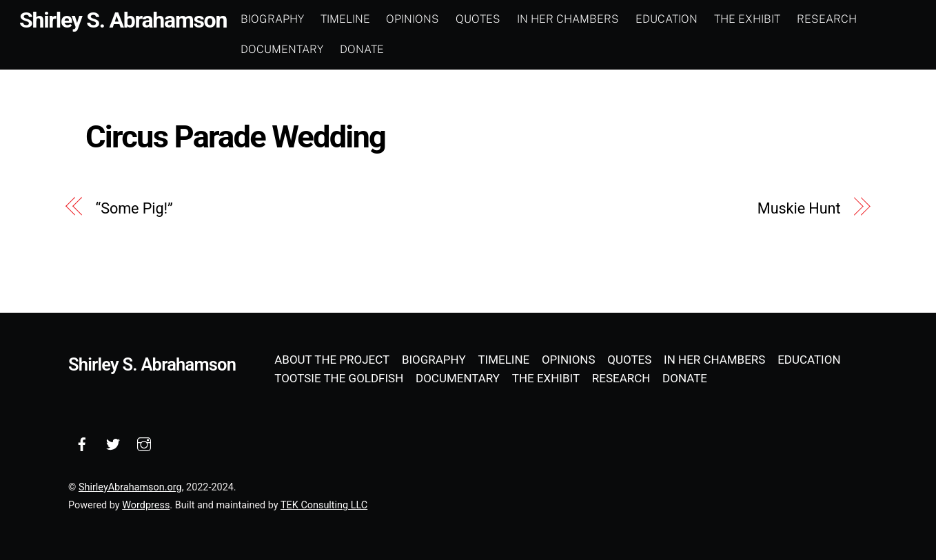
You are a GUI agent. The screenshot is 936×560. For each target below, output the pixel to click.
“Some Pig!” (134, 208)
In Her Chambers (568, 19)
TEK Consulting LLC (324, 505)
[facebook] (82, 443)
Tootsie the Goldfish (339, 378)
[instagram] (144, 443)
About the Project (332, 360)
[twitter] (113, 443)
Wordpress (146, 505)
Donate (362, 49)
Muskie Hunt (799, 208)
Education (667, 19)
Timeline (345, 19)
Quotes (478, 19)
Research (827, 19)
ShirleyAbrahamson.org (130, 487)
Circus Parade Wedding (235, 137)
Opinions (413, 19)
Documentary (282, 49)
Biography (272, 19)
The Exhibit (747, 19)
